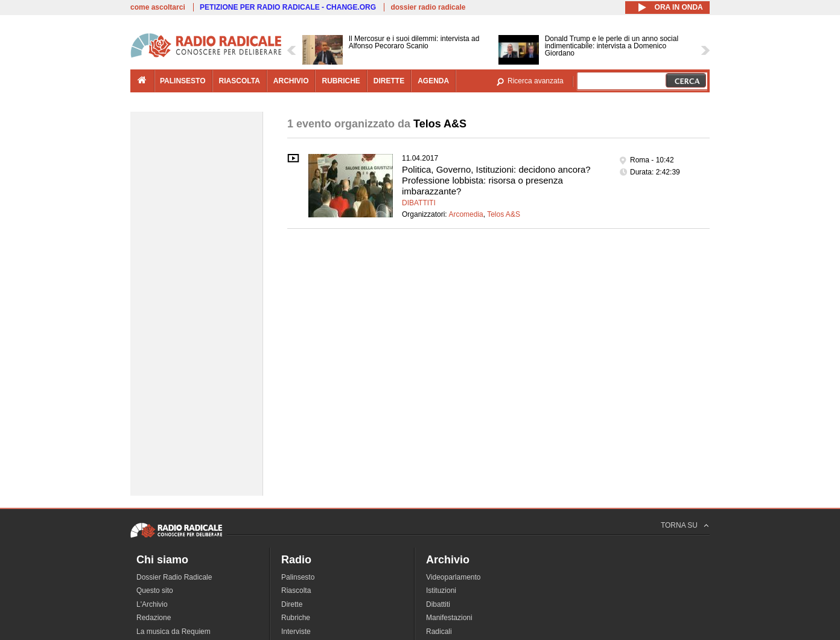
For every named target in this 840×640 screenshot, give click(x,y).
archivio (291, 81)
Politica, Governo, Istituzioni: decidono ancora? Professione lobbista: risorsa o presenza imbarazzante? (496, 180)
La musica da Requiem (173, 632)
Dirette (292, 604)
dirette (389, 81)
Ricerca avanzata (536, 81)
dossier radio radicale (428, 7)
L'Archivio (152, 604)
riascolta (240, 81)
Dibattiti (419, 203)
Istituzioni (441, 590)
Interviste (296, 632)
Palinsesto (298, 577)
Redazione (154, 618)
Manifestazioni (449, 618)
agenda (433, 81)
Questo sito (155, 590)
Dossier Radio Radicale (174, 577)
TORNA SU (679, 525)
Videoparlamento (453, 577)
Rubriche (296, 618)
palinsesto (183, 81)
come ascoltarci (158, 7)
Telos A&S (504, 214)
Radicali (439, 632)
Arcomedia (466, 214)
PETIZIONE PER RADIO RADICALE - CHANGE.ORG (288, 7)
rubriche (341, 81)
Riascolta (296, 590)
